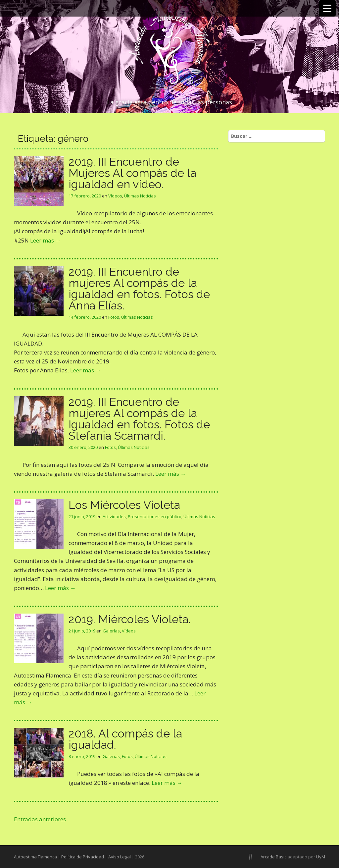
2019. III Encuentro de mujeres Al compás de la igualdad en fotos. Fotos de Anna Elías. (139, 289)
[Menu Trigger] (327, 8)
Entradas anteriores (40, 819)
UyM (321, 857)
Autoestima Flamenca (35, 857)
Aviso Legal (120, 857)
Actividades (114, 516)
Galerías (111, 631)
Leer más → (46, 240)
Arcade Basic (273, 857)
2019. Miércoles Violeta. (130, 619)
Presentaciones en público (155, 516)
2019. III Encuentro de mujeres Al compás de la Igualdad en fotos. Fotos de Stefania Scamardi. (139, 419)
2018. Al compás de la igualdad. (125, 739)
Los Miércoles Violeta (124, 505)
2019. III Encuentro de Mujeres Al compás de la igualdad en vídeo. (132, 173)
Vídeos (115, 196)
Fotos (114, 317)
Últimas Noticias (140, 196)
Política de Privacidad (83, 857)
